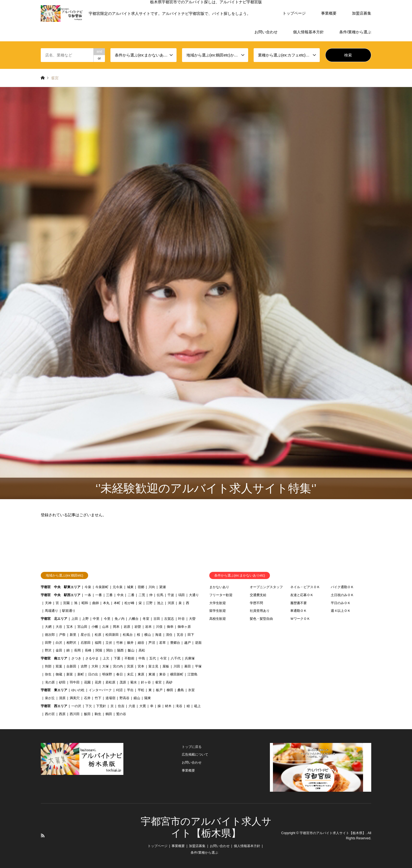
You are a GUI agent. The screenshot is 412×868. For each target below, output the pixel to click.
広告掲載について (195, 755)
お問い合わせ (266, 32)
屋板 (166, 666)
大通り (194, 595)
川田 (177, 666)
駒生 (98, 714)
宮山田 (82, 627)
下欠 (89, 706)
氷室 (191, 690)
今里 (107, 619)
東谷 (162, 674)
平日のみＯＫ (341, 603)
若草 (162, 643)
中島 (142, 658)
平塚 (198, 666)
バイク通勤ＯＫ (342, 587)
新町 (81, 674)
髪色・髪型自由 (261, 619)
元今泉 (118, 587)
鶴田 (109, 714)
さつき (76, 658)
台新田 (71, 666)
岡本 (116, 627)
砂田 (62, 682)
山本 (105, 627)
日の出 (93, 674)
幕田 (188, 666)
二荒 (142, 595)
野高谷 (124, 698)
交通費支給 (258, 595)
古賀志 (169, 619)
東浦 (152, 674)
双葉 (59, 666)
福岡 (98, 643)
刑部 (48, 666)
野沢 (48, 650)
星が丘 (86, 635)
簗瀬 (162, 587)
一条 (88, 595)
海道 (158, 635)
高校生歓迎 (218, 619)
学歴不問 (256, 603)
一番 (99, 595)
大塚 (105, 666)
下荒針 (101, 706)
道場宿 (110, 698)
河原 (171, 603)
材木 (168, 706)
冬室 (146, 619)
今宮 (163, 658)
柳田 (170, 690)
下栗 (117, 658)
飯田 (87, 714)
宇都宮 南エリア (54, 658)
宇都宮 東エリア (54, 690)
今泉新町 (102, 587)
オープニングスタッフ (266, 587)
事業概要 (329, 13)
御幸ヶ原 (184, 627)
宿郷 (141, 587)
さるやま (92, 658)
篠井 (130, 643)
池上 (160, 603)
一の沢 (76, 706)
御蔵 (59, 674)
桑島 (181, 690)
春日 (120, 674)
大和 (95, 666)
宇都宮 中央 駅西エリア (61, 595)
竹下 (98, 698)
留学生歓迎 (218, 611)
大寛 (143, 706)
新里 (73, 635)
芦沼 (152, 643)
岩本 (148, 627)
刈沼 (119, 690)
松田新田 (112, 635)
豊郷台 (175, 643)
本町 (117, 603)
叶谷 (181, 619)
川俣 (159, 627)
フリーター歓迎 (221, 595)
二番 (131, 595)
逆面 (198, 643)
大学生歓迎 (218, 603)
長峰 (88, 650)
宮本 (141, 666)
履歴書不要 (299, 603)
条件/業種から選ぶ (355, 32)
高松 (142, 650)
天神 (48, 603)
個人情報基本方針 (308, 32)
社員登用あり (260, 611)
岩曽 (138, 627)
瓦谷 (180, 635)
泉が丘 (50, 698)
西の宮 (50, 714)
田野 (48, 643)
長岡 (77, 650)
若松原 (110, 682)
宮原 (130, 666)
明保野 (107, 674)
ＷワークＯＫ (300, 619)
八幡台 (134, 619)
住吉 (121, 706)
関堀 (99, 650)
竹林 (120, 643)
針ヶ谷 (146, 682)
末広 (130, 674)
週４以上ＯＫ (341, 611)
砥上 (197, 706)
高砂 (169, 682)
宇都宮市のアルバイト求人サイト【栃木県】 (333, 833)
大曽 (192, 619)
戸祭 (62, 635)
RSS (43, 835)
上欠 (106, 658)
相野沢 (71, 643)
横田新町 (177, 674)
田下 (191, 635)
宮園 (66, 603)
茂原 (123, 682)
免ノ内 (120, 619)
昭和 (85, 603)
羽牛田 (75, 682)
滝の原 (50, 682)
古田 (157, 619)
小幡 (95, 627)
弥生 (48, 674)
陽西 (120, 650)
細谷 (141, 643)
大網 (48, 627)
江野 (149, 603)
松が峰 (129, 603)
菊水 (134, 682)
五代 (153, 658)
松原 (98, 635)
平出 (130, 690)
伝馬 (160, 595)
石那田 (86, 643)
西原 (62, 714)
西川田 (75, 714)
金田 (59, 650)
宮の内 (118, 666)
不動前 (129, 658)
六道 (132, 706)
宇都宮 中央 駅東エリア (61, 587)
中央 (120, 595)
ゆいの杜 (78, 690)
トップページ (294, 13)
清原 (62, 698)
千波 (171, 595)
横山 (148, 635)
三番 (109, 595)
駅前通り (69, 611)
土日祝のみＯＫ (342, 595)
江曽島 (193, 674)
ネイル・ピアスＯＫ (305, 587)
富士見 (153, 666)
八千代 (176, 658)
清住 (169, 635)
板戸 (159, 690)
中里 (96, 619)
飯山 (131, 650)
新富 (70, 674)
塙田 (181, 595)
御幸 (170, 627)
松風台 (128, 635)
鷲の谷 (121, 714)
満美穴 (75, 698)
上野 (85, 619)
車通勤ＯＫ (299, 611)
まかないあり (219, 587)
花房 (98, 682)
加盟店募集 (362, 13)
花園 (87, 682)
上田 (75, 619)
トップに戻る (192, 747)
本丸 (106, 603)
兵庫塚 (190, 658)
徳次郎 (50, 635)
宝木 (70, 627)
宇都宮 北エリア (54, 619)
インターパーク (100, 690)
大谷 (59, 627)
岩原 (127, 627)
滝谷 (179, 706)
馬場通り (51, 611)
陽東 (148, 698)
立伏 (109, 643)
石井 (87, 698)
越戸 (188, 643)
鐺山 (137, 698)
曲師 (96, 603)
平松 (141, 690)
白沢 (59, 643)
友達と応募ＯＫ (302, 595)
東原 (141, 674)
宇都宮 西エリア (54, 706)
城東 (130, 587)
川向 (152, 587)
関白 (110, 650)
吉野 (84, 666)
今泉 (88, 587)
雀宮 (158, 682)
